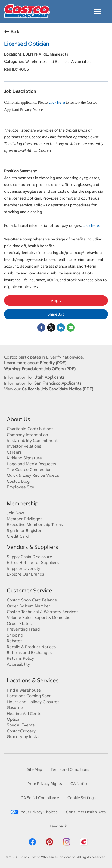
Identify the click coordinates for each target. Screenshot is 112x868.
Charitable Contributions (30, 429)
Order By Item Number (29, 606)
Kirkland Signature (24, 458)
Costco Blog (18, 481)
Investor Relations (24, 446)
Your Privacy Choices (34, 812)
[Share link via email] (71, 328)
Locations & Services (33, 680)
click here (57, 102)
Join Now (15, 513)
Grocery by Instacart (26, 736)
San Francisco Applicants (58, 383)
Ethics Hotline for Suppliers (33, 562)
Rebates (15, 641)
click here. (91, 225)
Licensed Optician (27, 44)
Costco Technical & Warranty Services (43, 612)
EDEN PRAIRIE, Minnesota (45, 54)
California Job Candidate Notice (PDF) (57, 389)
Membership (23, 503)
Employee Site (21, 487)
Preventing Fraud (23, 629)
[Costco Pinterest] (49, 845)
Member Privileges (24, 519)
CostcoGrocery (21, 731)
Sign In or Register (24, 530)
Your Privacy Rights (45, 783)
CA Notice (79, 783)
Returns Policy (20, 658)
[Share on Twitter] (51, 328)
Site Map (35, 769)
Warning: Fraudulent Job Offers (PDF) (40, 369)
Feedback (58, 826)
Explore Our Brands (25, 574)
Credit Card (18, 536)
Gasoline (15, 707)
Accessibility (18, 664)
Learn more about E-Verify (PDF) (35, 363)
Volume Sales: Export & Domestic (38, 617)
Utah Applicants (49, 377)
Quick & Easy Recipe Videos (33, 475)
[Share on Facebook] (41, 328)
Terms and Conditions (70, 769)
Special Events (21, 725)
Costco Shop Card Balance (32, 600)
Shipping (15, 635)
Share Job (56, 314)
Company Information (27, 435)
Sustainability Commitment (32, 440)
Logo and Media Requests (31, 464)
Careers (14, 452)
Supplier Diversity (24, 568)
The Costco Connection (29, 469)
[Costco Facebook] (32, 845)
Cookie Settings (82, 798)
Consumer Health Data (86, 812)
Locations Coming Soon (29, 696)
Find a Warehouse (24, 690)
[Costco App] (84, 845)
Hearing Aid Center (25, 713)
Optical (14, 719)
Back (12, 32)
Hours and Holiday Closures (33, 702)
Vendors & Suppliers (32, 547)
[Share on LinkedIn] (61, 328)
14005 (23, 69)
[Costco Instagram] (67, 845)
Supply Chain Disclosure (29, 557)
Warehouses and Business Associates (57, 61)
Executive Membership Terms (35, 524)
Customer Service (29, 590)
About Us (18, 419)
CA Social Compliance (40, 798)
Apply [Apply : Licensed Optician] (56, 300)
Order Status (19, 623)
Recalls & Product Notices (31, 647)
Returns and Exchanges (29, 652)
